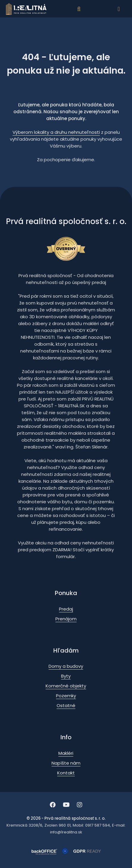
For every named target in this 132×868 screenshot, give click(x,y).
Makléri (66, 753)
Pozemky (66, 696)
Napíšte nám (66, 763)
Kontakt (66, 773)
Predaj (66, 609)
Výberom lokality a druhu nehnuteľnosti (56, 132)
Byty (66, 676)
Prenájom (66, 619)
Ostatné (66, 705)
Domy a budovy (66, 666)
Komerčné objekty (66, 686)
